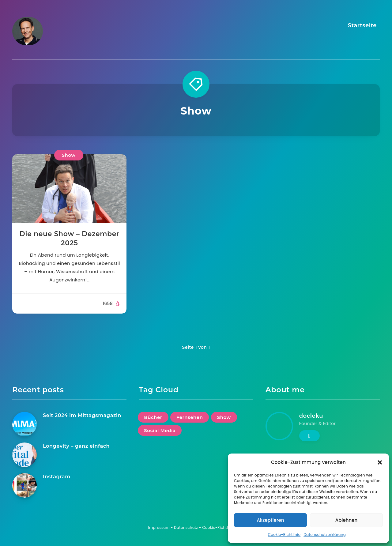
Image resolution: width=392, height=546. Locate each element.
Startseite (362, 25)
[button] (380, 462)
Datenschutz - (188, 527)
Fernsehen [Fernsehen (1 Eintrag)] (190, 417)
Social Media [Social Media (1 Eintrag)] (160, 430)
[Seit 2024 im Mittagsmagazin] (24, 424)
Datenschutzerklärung (325, 535)
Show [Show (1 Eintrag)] (224, 417)
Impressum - (161, 527)
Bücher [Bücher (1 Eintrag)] (153, 417)
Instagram (57, 477)
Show (69, 155)
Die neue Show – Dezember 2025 (69, 238)
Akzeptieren (271, 520)
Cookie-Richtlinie (284, 535)
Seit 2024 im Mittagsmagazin (82, 415)
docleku (311, 416)
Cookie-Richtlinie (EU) (223, 527)
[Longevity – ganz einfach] (24, 455)
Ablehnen (346, 520)
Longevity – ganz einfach (76, 446)
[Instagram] (24, 485)
